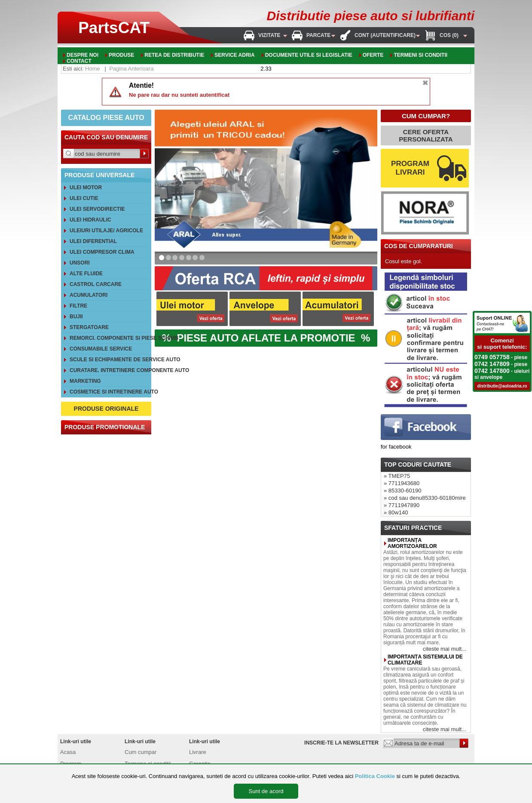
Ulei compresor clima (102, 252)
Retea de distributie (174, 55)
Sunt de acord (266, 791)
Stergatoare (89, 327)
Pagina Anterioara (131, 69)
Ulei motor (86, 188)
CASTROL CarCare (96, 284)
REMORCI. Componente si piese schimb (109, 338)
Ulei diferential (93, 241)
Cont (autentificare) (385, 35)
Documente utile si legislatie (309, 55)
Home (93, 69)
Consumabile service (101, 349)
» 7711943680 (402, 483)
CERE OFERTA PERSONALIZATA (426, 135)
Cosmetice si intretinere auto (109, 392)
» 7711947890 (402, 505)
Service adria (234, 55)
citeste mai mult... (445, 649)
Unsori (80, 263)
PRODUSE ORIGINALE (106, 409)
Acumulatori (89, 295)
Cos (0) (449, 35)
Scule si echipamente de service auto (109, 360)
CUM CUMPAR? (426, 116)
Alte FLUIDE (86, 274)
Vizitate (269, 35)
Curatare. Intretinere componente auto (109, 370)
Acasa (68, 752)
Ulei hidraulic (90, 220)
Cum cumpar (141, 752)
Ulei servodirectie (97, 209)
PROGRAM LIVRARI (410, 168)
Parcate (318, 35)
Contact (79, 61)
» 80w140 (396, 512)
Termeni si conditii (420, 55)
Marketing (85, 381)
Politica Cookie (375, 776)
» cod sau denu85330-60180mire (425, 498)
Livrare (198, 752)
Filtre (78, 306)
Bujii (76, 317)
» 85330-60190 (402, 491)
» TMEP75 (397, 476)
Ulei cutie (84, 198)
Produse (121, 55)
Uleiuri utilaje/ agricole (106, 231)
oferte (373, 55)
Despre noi (83, 55)
